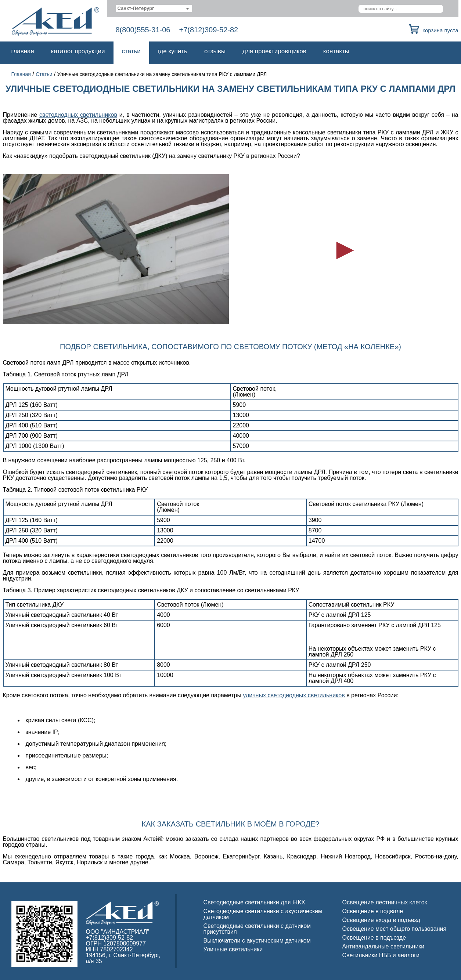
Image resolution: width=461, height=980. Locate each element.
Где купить (172, 51)
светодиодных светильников (78, 115)
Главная (23, 51)
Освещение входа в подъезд (381, 920)
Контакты (336, 51)
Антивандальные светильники (383, 946)
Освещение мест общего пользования (395, 929)
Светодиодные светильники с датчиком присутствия (257, 929)
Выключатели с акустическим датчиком (257, 941)
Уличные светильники (233, 949)
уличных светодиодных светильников (294, 695)
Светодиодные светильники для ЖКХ (254, 902)
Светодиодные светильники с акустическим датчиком (263, 914)
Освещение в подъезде (374, 938)
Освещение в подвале (373, 911)
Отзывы (215, 51)
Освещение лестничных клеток (385, 902)
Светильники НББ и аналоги (381, 955)
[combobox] (154, 8)
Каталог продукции (78, 51)
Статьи (131, 51)
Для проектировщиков (274, 51)
